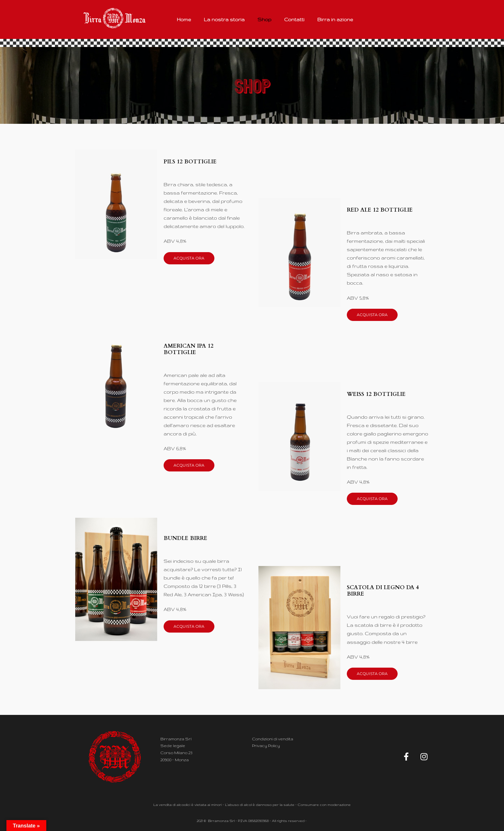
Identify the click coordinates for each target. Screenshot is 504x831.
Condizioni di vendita (273, 739)
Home (184, 20)
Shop (264, 20)
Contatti (294, 20)
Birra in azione (335, 20)
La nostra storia (224, 20)
